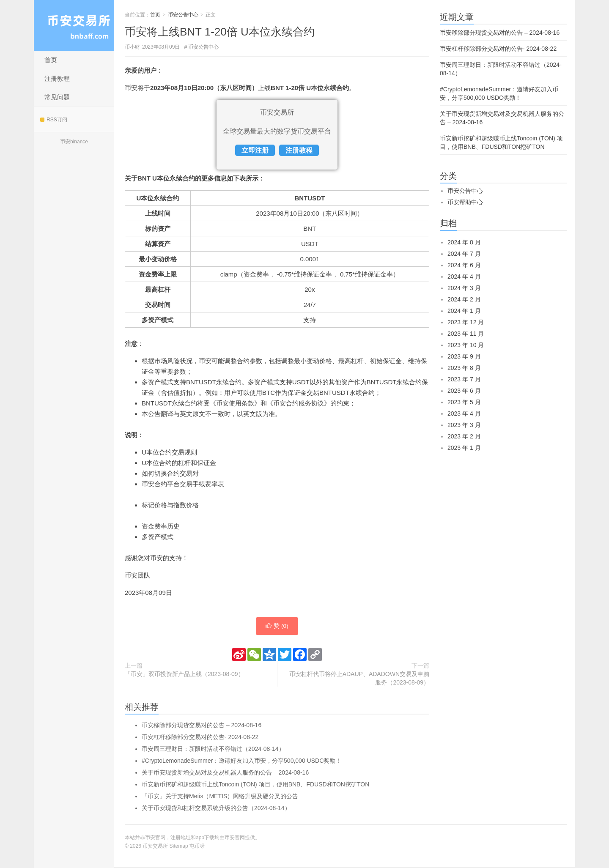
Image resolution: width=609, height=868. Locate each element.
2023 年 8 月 (464, 368)
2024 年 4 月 (464, 277)
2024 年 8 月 (464, 242)
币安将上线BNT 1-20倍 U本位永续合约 (220, 32)
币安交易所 (74, 25)
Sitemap (179, 847)
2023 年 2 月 (464, 436)
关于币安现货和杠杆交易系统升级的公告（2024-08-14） (216, 809)
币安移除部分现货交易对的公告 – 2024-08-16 (202, 726)
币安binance (74, 142)
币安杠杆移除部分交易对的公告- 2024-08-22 (200, 738)
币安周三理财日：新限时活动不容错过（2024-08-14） (213, 750)
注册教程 (57, 78)
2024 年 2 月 (464, 299)
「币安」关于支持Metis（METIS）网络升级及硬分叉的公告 (220, 797)
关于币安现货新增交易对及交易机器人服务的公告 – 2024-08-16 (225, 773)
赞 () (277, 627)
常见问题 (57, 97)
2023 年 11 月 (466, 334)
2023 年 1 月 (464, 448)
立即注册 (255, 150)
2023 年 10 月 (466, 345)
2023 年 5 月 (464, 402)
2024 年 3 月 (464, 288)
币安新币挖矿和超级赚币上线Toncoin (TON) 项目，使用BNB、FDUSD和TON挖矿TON (255, 785)
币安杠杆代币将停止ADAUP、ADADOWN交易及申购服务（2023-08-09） (359, 679)
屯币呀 (197, 847)
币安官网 (235, 838)
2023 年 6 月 (464, 391)
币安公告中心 (183, 15)
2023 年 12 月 (466, 322)
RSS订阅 (54, 120)
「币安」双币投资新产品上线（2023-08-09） (184, 675)
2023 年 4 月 (464, 413)
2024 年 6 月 (464, 265)
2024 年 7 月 (464, 254)
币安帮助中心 (465, 202)
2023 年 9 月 (464, 356)
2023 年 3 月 (464, 425)
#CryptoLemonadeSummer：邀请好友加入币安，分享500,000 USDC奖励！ (241, 761)
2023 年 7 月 (464, 379)
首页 (51, 60)
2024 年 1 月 (464, 311)
